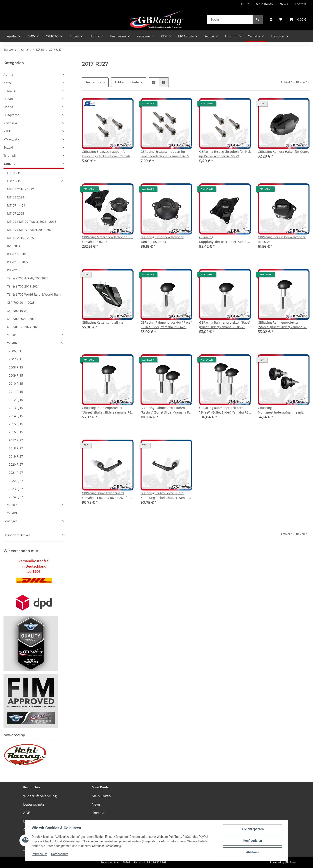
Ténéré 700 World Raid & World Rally (34, 294)
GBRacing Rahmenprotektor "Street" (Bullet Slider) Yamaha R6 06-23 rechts (106, 410)
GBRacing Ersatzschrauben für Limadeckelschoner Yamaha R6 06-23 (166, 154)
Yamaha (9, 164)
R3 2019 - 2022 (18, 262)
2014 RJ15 (16, 416)
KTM (7, 131)
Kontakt (300, 4)
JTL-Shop (290, 862)
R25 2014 (14, 246)
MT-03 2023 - (17, 197)
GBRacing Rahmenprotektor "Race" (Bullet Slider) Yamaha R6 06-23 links (166, 325)
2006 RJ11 (16, 351)
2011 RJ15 (16, 392)
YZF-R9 (12, 513)
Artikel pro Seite (127, 82)
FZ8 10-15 (14, 181)
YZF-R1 (12, 335)
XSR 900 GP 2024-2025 (23, 327)
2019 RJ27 (16, 456)
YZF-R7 (12, 505)
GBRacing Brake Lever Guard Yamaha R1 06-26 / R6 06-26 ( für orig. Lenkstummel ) (106, 495)
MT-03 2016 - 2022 (20, 189)
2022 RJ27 (16, 481)
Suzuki (8, 147)
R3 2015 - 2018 (18, 254)
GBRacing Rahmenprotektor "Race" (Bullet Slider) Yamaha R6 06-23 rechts (225, 325)
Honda (8, 107)
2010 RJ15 (16, 383)
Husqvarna (11, 115)
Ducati (8, 99)
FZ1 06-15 (14, 173)
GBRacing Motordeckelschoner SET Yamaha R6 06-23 (107, 239)
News (284, 4)
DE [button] (243, 4)
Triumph (10, 155)
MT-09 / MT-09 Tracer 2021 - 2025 (32, 222)
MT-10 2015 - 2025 (20, 238)
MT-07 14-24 (16, 205)
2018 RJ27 (16, 448)
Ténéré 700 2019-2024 (23, 286)
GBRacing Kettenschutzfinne (103, 322)
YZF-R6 (12, 343)
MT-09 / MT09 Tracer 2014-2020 (30, 230)
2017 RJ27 (16, 440)
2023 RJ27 (16, 489)
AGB (27, 813)
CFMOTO (10, 91)
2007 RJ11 (16, 359)
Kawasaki (10, 123)
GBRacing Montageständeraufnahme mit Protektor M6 (280, 410)
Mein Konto (264, 4)
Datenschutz (34, 804)
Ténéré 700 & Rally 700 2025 (28, 278)
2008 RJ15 (16, 367)
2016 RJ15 (16, 432)
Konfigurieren (252, 841)
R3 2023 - (14, 270)
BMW (7, 83)
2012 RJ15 (16, 400)
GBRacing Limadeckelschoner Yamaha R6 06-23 (162, 239)
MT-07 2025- (16, 213)
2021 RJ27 (16, 473)
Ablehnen (252, 852)
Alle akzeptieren (252, 830)
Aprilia (8, 75)
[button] (271, 19)
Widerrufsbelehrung (40, 796)
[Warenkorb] (298, 19)
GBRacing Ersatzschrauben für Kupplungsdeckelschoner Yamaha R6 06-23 (107, 154)
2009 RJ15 (16, 375)
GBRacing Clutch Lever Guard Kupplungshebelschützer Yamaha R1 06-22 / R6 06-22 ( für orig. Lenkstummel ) (165, 495)
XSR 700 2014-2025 (21, 302)
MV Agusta (11, 139)
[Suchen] (230, 19)
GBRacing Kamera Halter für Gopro (283, 152)
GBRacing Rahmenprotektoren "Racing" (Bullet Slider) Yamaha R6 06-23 (166, 410)
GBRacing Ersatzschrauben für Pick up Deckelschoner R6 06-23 (225, 154)
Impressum (40, 854)
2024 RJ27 (16, 497)
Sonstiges (11, 521)
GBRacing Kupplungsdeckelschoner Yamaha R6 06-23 (224, 239)
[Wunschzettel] (281, 19)
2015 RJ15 (16, 424)
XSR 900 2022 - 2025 (22, 319)
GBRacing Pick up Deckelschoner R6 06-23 (282, 239)
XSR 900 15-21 (17, 311)
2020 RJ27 (16, 464)
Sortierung (93, 82)
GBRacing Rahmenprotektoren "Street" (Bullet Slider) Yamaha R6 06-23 (224, 410)
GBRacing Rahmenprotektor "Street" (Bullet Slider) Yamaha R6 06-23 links (282, 325)
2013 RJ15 (16, 408)
